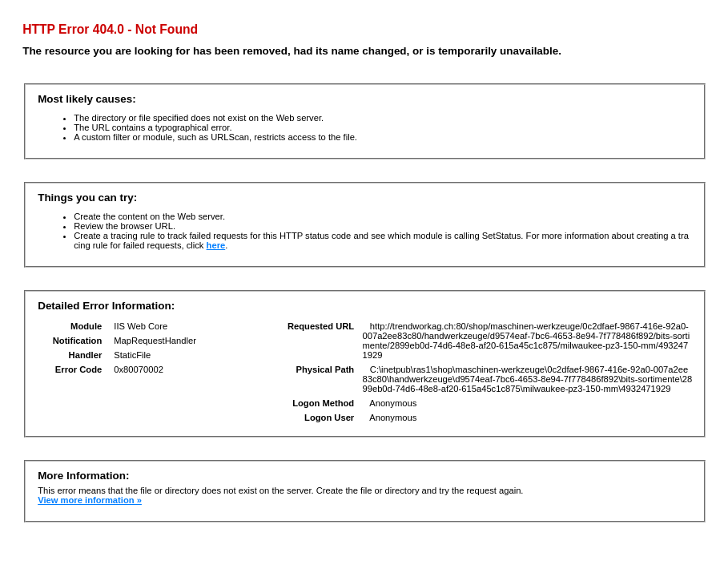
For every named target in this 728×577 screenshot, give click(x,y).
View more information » (90, 500)
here (216, 245)
